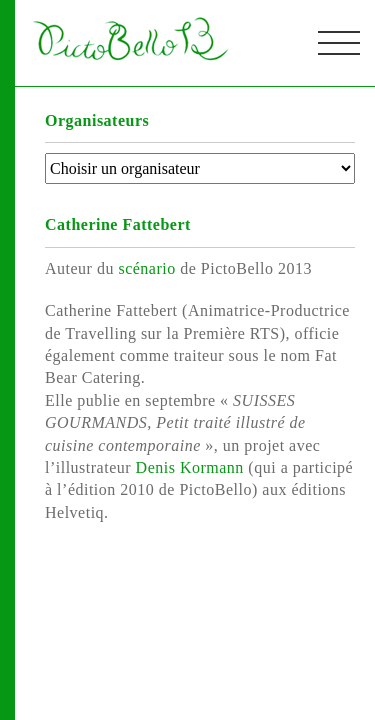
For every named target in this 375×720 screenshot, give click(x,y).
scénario (149, 268)
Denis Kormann (192, 467)
